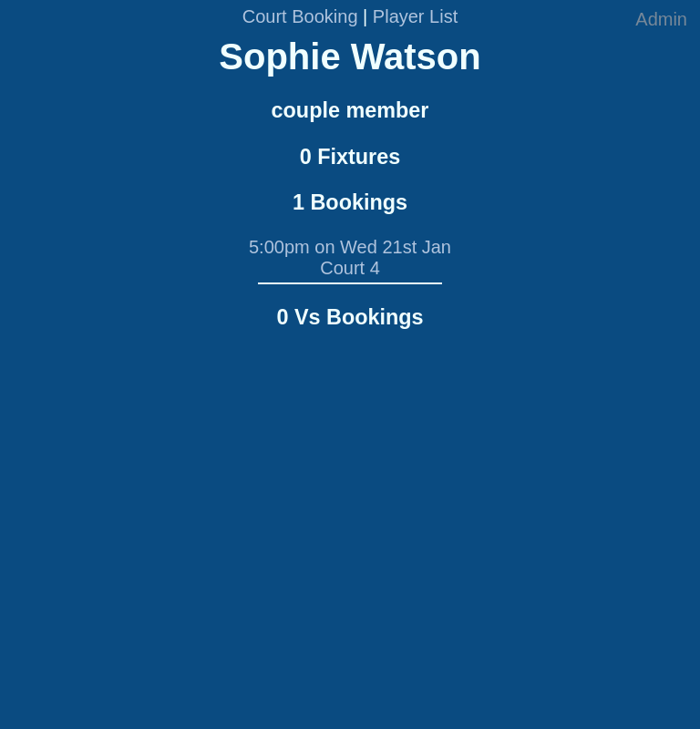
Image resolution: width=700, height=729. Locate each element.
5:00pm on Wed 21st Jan (350, 247)
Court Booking (300, 16)
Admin (661, 19)
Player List (415, 16)
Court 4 (350, 268)
